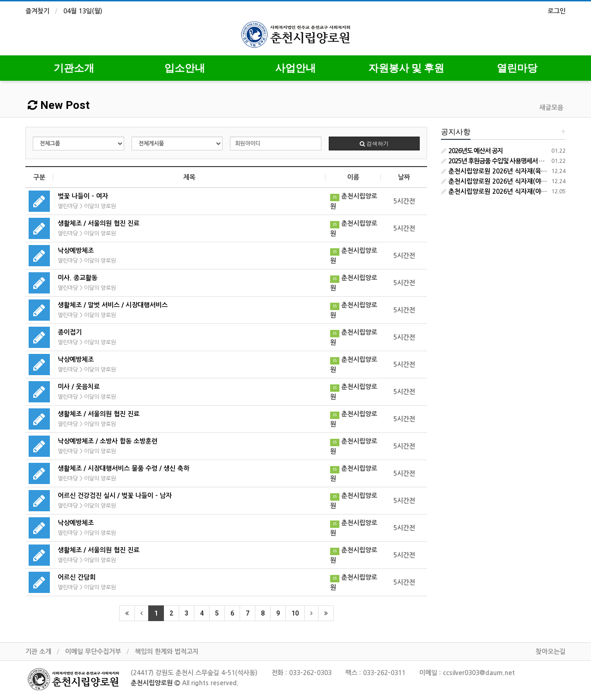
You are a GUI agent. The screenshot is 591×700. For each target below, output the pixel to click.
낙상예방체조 (76, 251)
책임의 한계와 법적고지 (167, 652)
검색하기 (374, 143)
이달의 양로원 (100, 206)
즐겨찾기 (37, 11)
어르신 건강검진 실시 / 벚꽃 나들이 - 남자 (115, 496)
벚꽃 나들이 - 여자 (83, 196)
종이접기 (70, 332)
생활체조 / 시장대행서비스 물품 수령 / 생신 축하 (124, 468)
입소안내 (185, 68)
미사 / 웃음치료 (79, 387)
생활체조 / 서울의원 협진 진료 (99, 223)
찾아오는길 (551, 652)
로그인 (557, 11)
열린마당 (517, 68)
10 (295, 613)
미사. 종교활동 (78, 278)
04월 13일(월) (83, 11)
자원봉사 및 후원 (406, 68)
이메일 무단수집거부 (93, 652)
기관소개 (74, 68)
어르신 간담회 (77, 577)
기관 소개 (38, 652)
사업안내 (295, 68)
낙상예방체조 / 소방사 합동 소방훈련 (108, 441)
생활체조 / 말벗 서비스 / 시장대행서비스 (113, 305)
